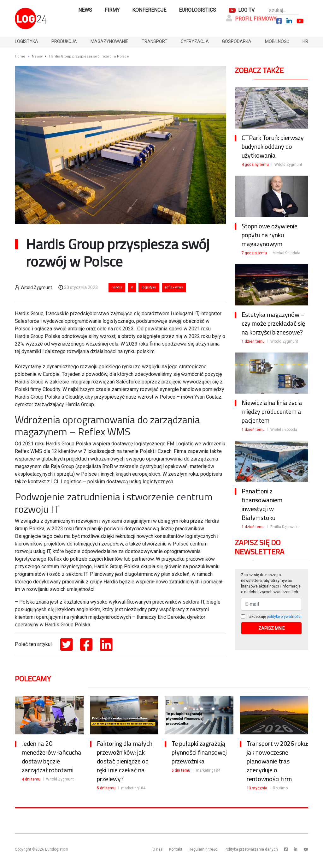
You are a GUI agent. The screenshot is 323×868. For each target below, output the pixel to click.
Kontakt (176, 849)
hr (305, 41)
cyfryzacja (195, 41)
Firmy (112, 10)
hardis (117, 287)
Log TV (246, 10)
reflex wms (174, 287)
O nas (158, 849)
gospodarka (237, 41)
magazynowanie (109, 41)
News (85, 10)
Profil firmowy (251, 18)
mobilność (277, 41)
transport (155, 41)
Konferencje (149, 10)
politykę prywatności (284, 617)
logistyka (26, 41)
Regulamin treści (203, 849)
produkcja (64, 41)
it (132, 287)
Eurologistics (197, 10)
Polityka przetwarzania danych (251, 849)
